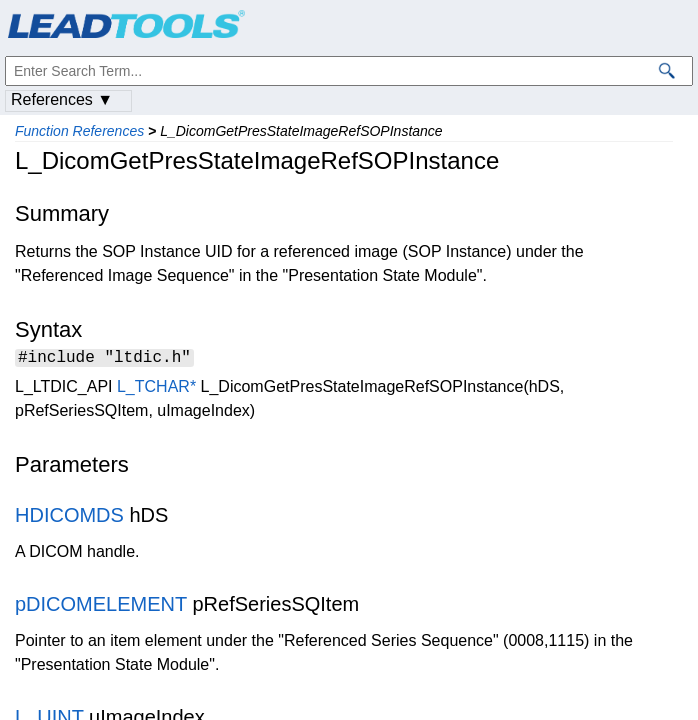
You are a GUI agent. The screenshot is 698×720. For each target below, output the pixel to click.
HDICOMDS (69, 518)
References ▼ (62, 99)
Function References (79, 131)
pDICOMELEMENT (101, 607)
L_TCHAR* (156, 389)
